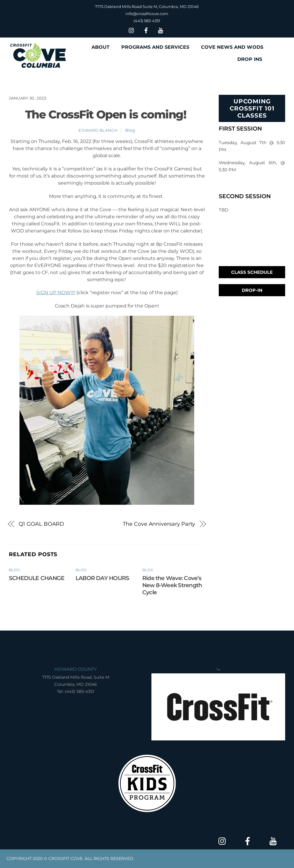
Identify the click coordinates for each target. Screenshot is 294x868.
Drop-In (252, 290)
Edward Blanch (98, 130)
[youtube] (161, 30)
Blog (130, 130)
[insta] (132, 30)
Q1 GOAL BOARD (41, 524)
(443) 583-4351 (147, 21)
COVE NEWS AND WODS (232, 47)
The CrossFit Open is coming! (107, 114)
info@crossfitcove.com (147, 14)
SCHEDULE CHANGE (37, 578)
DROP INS (250, 59)
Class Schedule (252, 272)
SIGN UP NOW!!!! (56, 293)
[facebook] (146, 30)
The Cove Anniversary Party (159, 524)
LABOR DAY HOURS (102, 578)
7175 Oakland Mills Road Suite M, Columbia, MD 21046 (147, 6)
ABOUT (101, 47)
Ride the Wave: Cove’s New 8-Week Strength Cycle (172, 585)
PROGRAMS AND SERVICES (155, 47)
